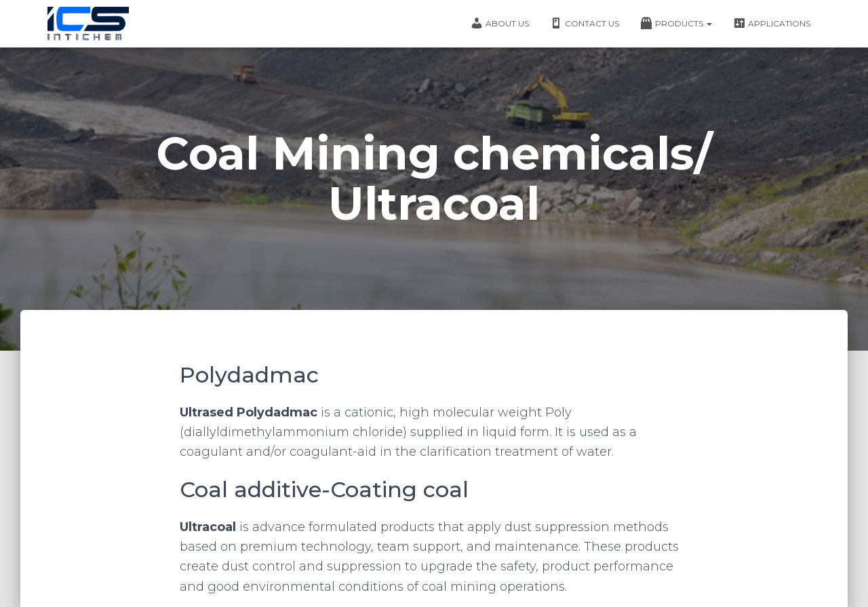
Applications (771, 23)
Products (676, 23)
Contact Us (584, 23)
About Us (499, 23)
